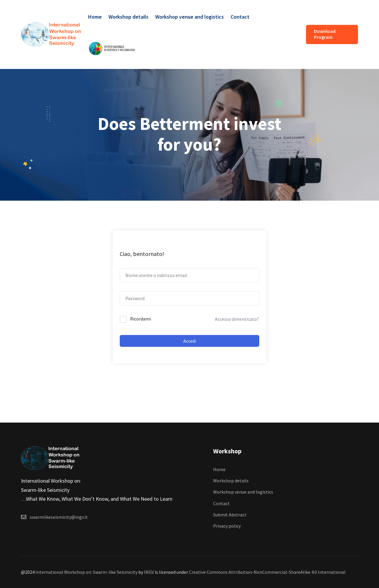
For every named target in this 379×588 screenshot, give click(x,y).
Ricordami (140, 319)
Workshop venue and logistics (189, 17)
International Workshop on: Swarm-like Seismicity (86, 572)
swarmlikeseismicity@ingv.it (59, 517)
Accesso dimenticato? (237, 319)
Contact (240, 17)
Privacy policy (227, 526)
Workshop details (128, 17)
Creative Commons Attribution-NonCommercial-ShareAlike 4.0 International (267, 572)
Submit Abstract (230, 515)
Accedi (190, 341)
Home (95, 17)
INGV (149, 572)
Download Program (325, 34)
